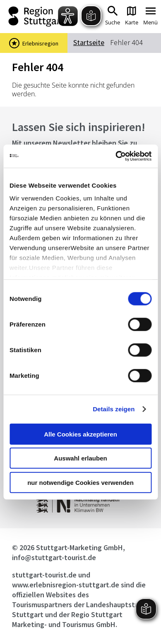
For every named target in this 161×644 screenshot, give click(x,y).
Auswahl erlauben (80, 458)
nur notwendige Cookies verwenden (80, 482)
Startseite (89, 42)
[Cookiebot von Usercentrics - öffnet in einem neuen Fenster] (116, 156)
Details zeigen (114, 409)
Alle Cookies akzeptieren (80, 434)
